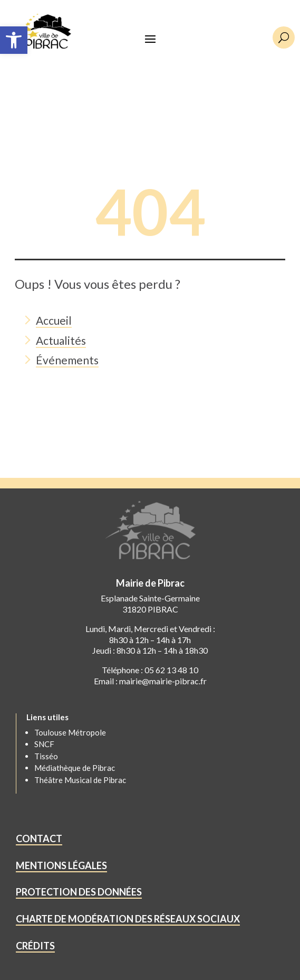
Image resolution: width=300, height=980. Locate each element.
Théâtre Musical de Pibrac (80, 780)
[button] (14, 40)
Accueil (54, 320)
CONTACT (39, 838)
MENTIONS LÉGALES (61, 865)
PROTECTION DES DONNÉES (79, 892)
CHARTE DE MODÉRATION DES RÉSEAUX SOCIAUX (128, 919)
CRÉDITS (35, 946)
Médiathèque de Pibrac (75, 768)
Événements (67, 360)
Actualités (61, 340)
